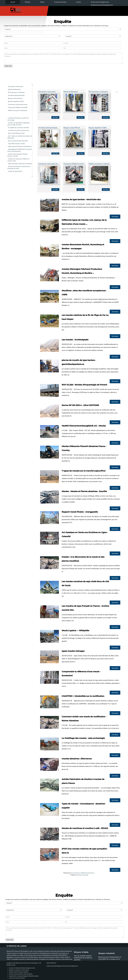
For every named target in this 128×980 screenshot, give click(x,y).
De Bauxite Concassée (81, 875)
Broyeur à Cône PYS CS (15, 98)
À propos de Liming (60, 2)
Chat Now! (115, 217)
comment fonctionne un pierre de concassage (18, 119)
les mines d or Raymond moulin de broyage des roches (22, 968)
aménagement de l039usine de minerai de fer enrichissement (20, 150)
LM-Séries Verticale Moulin (16, 95)
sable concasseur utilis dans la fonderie (20, 164)
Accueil (13, 2)
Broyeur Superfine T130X (16, 101)
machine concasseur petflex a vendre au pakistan (21, 974)
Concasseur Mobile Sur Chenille (18, 107)
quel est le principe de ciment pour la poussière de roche (19, 167)
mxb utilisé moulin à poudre (16, 144)
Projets (42, 2)
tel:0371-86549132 (51, 963)
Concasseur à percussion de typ (18, 104)
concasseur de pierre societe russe (18, 130)
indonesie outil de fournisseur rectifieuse (19, 972)
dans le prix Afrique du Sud (16, 133)
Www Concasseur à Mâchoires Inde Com (82, 873)
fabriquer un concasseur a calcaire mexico (19, 970)
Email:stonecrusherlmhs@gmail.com (102, 5)
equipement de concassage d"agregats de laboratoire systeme (24, 976)
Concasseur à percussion (16, 86)
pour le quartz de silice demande (18, 141)
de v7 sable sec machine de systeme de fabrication (20, 137)
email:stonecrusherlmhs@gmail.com (55, 966)
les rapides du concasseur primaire (18, 128)
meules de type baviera (15, 171)
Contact (79, 2)
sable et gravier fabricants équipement (20, 146)
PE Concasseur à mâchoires (16, 92)
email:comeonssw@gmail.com (71, 966)
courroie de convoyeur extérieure (17, 978)
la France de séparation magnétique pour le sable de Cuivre (19, 124)
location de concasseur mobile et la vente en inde (18, 160)
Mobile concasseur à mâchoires (18, 110)
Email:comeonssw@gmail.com (100, 2)
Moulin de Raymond (14, 89)
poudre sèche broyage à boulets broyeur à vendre (17, 155)
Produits (27, 2)
